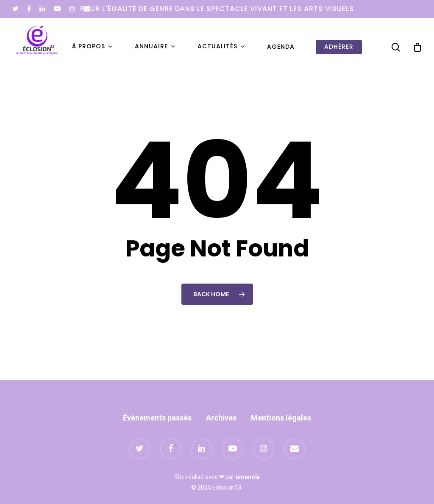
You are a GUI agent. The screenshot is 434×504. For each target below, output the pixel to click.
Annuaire (155, 47)
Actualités (221, 47)
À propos (92, 47)
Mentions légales (281, 418)
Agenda (281, 47)
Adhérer (339, 47)
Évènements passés (157, 418)
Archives (221, 418)
